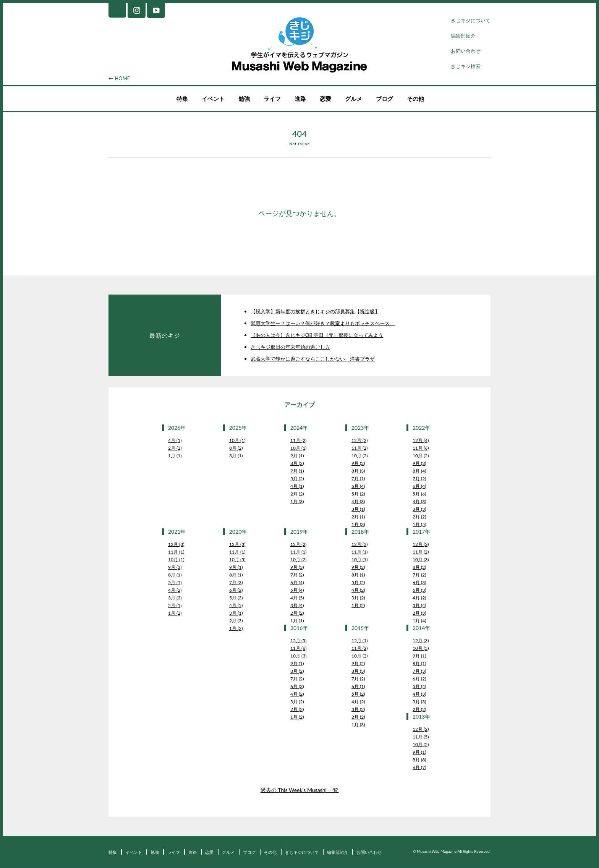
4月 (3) (358, 501)
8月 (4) (419, 471)
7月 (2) (419, 479)
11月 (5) (421, 737)
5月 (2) (297, 479)
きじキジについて (471, 20)
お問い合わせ (466, 51)
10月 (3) (421, 560)
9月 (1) (297, 456)
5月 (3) (236, 598)
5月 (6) (419, 494)
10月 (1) (237, 440)
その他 (415, 99)
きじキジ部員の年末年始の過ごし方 (290, 347)
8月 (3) (358, 471)
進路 (300, 99)
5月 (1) (175, 582)
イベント (213, 99)
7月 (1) (297, 471)
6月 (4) (358, 486)
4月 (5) (236, 605)
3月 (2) (358, 598)
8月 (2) (236, 448)
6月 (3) (419, 582)
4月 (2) (175, 590)
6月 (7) (419, 767)
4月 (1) (175, 440)
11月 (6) (421, 448)
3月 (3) (419, 509)
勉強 (244, 99)
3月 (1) (236, 456)
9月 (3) (419, 463)
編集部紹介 (463, 36)
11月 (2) (298, 440)
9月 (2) (358, 463)
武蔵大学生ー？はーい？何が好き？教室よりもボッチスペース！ (323, 323)
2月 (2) (175, 448)
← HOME (119, 78)
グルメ (354, 99)
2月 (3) (236, 621)
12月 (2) (359, 440)
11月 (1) (176, 552)
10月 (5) (237, 560)
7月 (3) (236, 582)
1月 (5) (419, 524)
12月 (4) (421, 440)
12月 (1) (359, 640)
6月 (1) (358, 686)
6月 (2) (236, 590)
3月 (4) (297, 605)
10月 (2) (359, 456)
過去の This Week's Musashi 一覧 (300, 790)
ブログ (384, 99)
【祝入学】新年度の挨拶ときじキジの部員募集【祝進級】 (315, 311)
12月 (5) (298, 640)
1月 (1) (175, 456)
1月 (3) (297, 501)
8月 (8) (419, 760)
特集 (182, 99)
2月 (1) (358, 517)
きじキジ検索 (466, 66)
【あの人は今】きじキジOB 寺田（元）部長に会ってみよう (317, 335)
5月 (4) (297, 590)
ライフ (272, 99)
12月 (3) (176, 544)
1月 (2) (175, 613)
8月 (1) (175, 575)
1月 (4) (419, 621)
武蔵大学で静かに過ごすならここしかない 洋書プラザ (313, 359)
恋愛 (325, 99)
